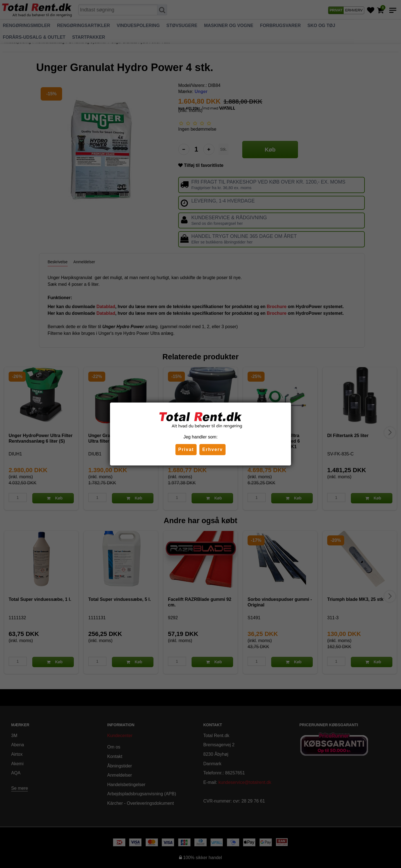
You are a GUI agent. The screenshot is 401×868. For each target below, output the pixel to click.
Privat (186, 449)
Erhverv (212, 449)
